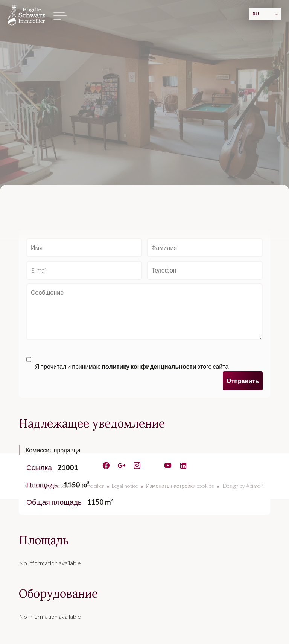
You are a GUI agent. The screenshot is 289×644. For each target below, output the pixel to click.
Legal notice (125, 486)
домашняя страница (26, 15)
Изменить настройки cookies (180, 486)
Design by (243, 486)
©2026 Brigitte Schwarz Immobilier (65, 486)
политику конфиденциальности (149, 366)
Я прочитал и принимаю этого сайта (132, 366)
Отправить (243, 381)
